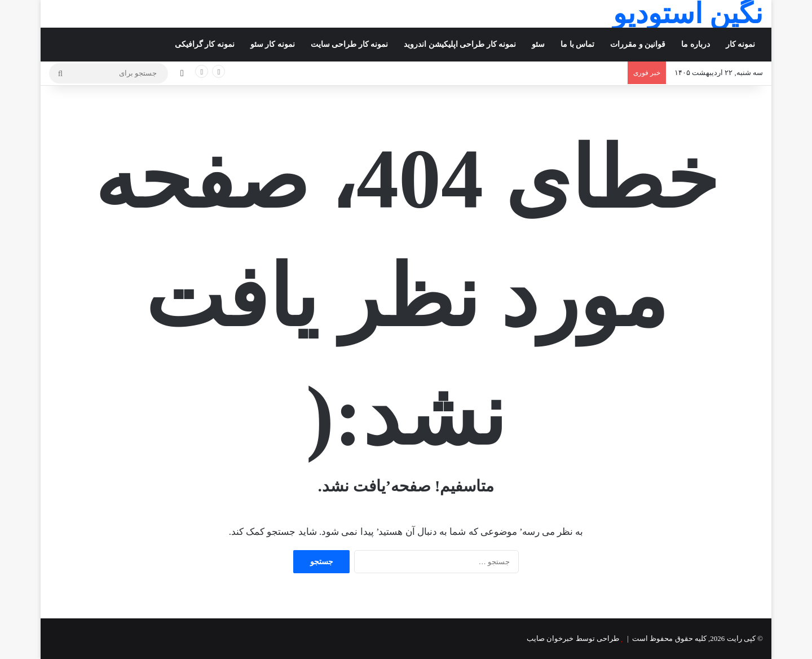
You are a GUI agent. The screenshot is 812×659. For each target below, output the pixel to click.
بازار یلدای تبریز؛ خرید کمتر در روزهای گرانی (563, 73)
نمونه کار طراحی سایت (350, 44)
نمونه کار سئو (273, 44)
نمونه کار (741, 44)
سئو (538, 44)
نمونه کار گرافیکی (205, 44)
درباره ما (696, 44)
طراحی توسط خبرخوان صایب (573, 638)
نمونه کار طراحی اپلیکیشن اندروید (460, 44)
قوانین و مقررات (638, 44)
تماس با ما (577, 44)
